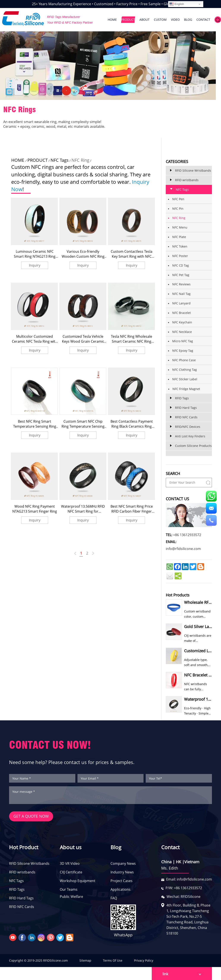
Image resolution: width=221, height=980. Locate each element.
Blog (116, 847)
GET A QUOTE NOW (31, 816)
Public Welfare (71, 897)
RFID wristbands (22, 872)
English (177, 4)
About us (71, 847)
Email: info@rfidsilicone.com (189, 879)
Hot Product (24, 847)
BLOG (188, 20)
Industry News (122, 872)
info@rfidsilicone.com (183, 549)
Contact (170, 847)
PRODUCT (128, 20)
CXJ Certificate (71, 872)
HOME (112, 20)
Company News (123, 864)
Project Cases (122, 881)
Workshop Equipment (78, 881)
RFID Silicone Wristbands (29, 864)
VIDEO (175, 20)
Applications (121, 890)
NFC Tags (60, 160)
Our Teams (69, 890)
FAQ (114, 898)
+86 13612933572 (187, 535)
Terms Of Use (113, 960)
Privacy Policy (144, 960)
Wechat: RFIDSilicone (184, 897)
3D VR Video (70, 864)
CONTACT (203, 20)
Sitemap (85, 960)
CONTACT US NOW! (50, 745)
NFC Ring (80, 160)
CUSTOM (160, 20)
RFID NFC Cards (22, 907)
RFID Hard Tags (21, 898)
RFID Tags (17, 890)
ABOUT (144, 20)
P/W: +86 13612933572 (184, 888)
